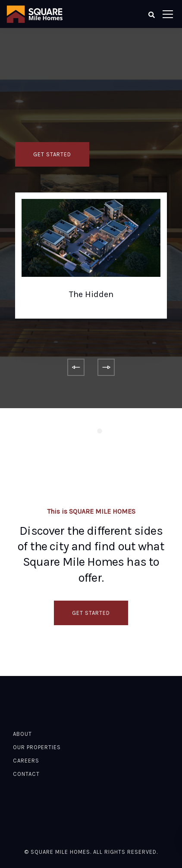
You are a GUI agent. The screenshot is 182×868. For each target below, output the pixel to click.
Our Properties (37, 747)
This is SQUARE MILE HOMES (91, 511)
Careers (26, 761)
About (22, 734)
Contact (26, 774)
